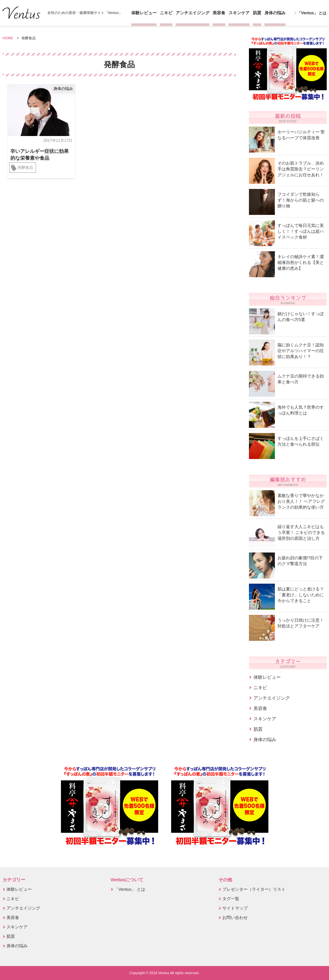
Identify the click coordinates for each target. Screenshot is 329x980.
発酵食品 (25, 167)
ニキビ (166, 13)
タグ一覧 (231, 899)
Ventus (21, 13)
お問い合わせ (235, 918)
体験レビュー (144, 13)
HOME (8, 38)
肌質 (257, 13)
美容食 (219, 13)
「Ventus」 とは (312, 13)
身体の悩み (275, 13)
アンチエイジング (193, 13)
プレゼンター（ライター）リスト (254, 889)
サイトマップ (235, 908)
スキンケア (239, 13)
